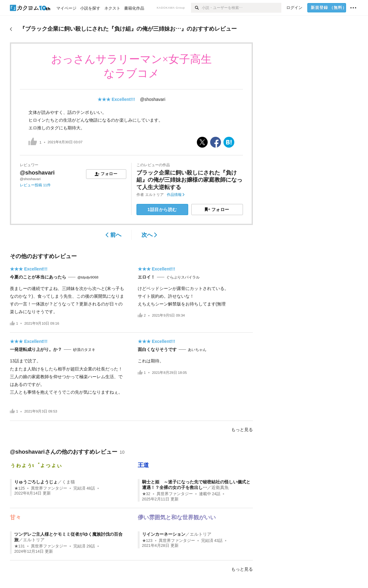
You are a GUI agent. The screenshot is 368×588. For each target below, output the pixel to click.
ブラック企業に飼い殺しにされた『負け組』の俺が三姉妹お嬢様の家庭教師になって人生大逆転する (189, 180)
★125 (19, 488)
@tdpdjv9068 (88, 277)
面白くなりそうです (157, 349)
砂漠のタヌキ (84, 350)
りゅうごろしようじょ (36, 482)
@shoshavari (153, 99)
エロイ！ (146, 277)
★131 (19, 546)
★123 (147, 541)
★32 (146, 494)
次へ (149, 235)
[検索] (196, 8)
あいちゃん (197, 350)
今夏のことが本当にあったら (38, 277)
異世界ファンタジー (49, 488)
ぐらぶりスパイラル (183, 277)
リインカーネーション (164, 534)
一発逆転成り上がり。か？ (36, 349)
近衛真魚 (220, 487)
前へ (113, 235)
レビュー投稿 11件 (35, 185)
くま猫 (68, 482)
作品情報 (176, 195)
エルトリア (154, 195)
